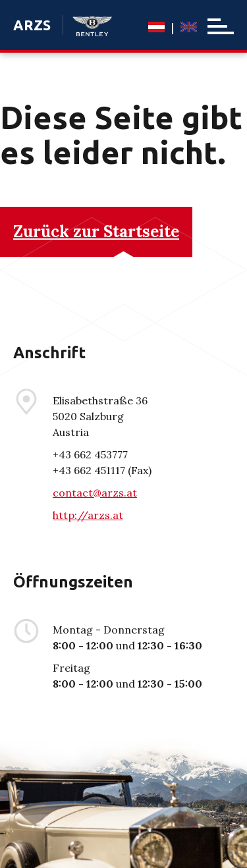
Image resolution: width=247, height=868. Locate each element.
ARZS (32, 25)
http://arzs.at (88, 515)
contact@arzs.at (95, 493)
